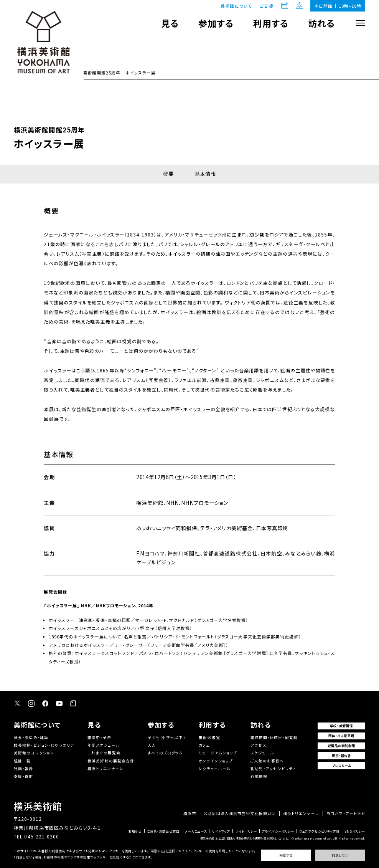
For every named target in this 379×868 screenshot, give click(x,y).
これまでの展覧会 (104, 753)
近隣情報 (259, 776)
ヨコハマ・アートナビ (346, 814)
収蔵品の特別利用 (342, 746)
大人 (152, 745)
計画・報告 (23, 769)
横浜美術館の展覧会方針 (111, 761)
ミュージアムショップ (218, 753)
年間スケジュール (104, 745)
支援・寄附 (23, 776)
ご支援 (266, 6)
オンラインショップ (216, 761)
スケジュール (262, 753)
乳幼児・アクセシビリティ (273, 769)
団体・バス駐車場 (342, 736)
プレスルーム (342, 765)
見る (170, 23)
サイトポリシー (246, 831)
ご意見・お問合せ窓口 (163, 831)
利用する (271, 23)
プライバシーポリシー (278, 831)
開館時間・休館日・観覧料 (274, 737)
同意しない (340, 855)
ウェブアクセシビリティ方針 (319, 831)
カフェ (204, 745)
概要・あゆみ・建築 (31, 737)
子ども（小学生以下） (167, 737)
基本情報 (205, 174)
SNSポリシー (355, 831)
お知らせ (135, 831)
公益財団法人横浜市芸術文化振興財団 (240, 814)
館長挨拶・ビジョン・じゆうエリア (44, 745)
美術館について (236, 6)
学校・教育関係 (341, 726)
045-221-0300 (42, 836)
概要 (168, 174)
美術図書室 (209, 737)
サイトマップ (221, 831)
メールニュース (196, 831)
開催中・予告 (99, 737)
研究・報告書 (342, 756)
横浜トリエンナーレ (105, 769)
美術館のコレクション (34, 753)
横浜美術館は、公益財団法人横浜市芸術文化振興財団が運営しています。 (245, 838)
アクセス (258, 745)
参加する (216, 23)
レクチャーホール (215, 769)
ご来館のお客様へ (267, 761)
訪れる (321, 23)
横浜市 (190, 814)
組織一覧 (22, 761)
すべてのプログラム (165, 753)
